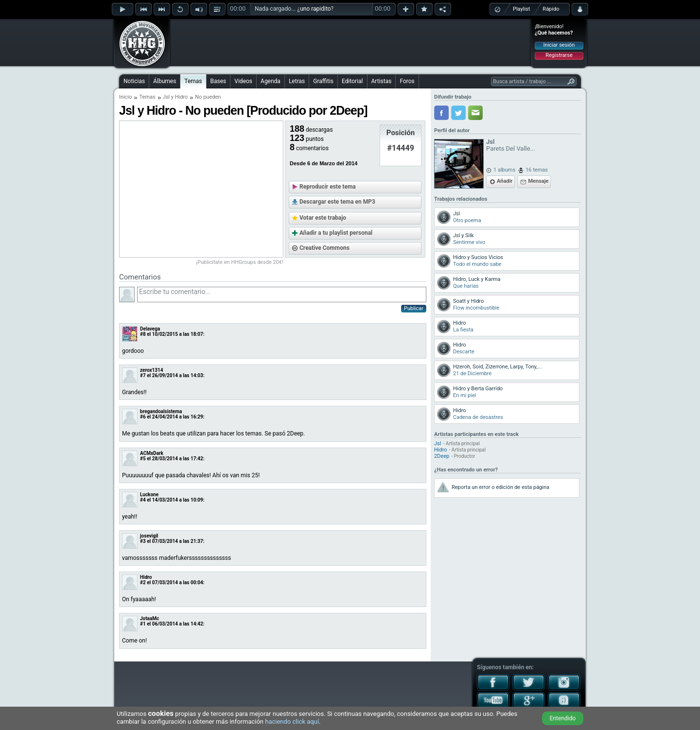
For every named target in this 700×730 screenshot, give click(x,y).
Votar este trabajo (323, 218)
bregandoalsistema (161, 411)
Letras (297, 81)
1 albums (504, 170)
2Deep (442, 456)
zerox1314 (152, 370)
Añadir (505, 181)
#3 (143, 541)
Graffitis (323, 81)
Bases (219, 81)
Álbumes (165, 81)
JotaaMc (149, 618)
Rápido (551, 9)
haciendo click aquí (292, 721)
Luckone (149, 495)
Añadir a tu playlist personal (336, 233)
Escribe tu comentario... (282, 295)
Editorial (352, 81)
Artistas (382, 81)
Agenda (271, 81)
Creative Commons (324, 248)
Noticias (134, 81)
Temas (193, 81)
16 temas (537, 170)
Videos (243, 81)
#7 (143, 375)
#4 (143, 500)
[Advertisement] (350, 42)
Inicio (125, 97)
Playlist (521, 9)
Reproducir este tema (328, 187)
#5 (143, 459)
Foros (407, 81)
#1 (143, 624)
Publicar (414, 308)
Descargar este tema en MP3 (337, 202)
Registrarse (559, 55)
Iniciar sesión (559, 45)
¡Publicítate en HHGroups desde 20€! (240, 262)
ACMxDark (152, 453)
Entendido (563, 718)
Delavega (150, 329)
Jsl (166, 97)
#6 (143, 417)
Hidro (182, 97)
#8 (143, 334)
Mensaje (538, 181)
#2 (143, 582)
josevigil (149, 536)
